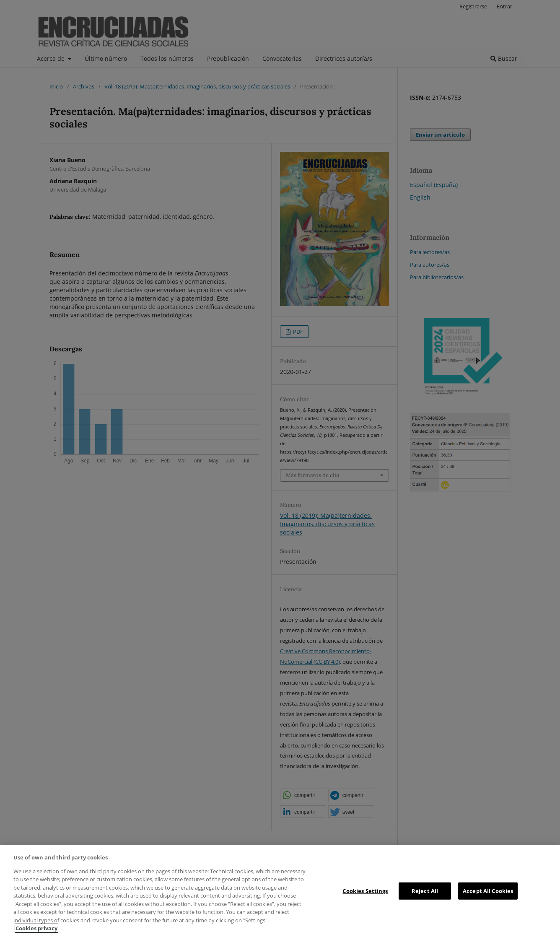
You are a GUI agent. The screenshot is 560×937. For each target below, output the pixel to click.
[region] (280, 891)
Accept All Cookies (488, 890)
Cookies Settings (365, 890)
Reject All (425, 890)
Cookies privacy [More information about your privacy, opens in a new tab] (36, 928)
